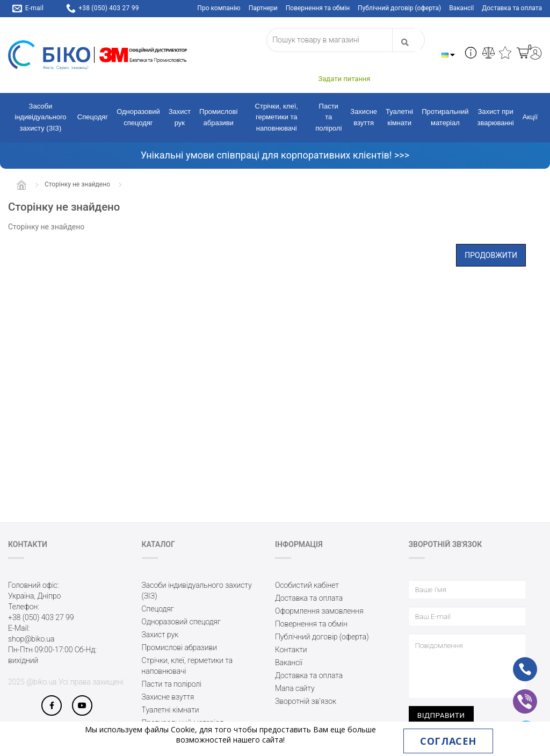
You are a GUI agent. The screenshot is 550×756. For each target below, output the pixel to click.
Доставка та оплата (512, 8)
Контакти (291, 650)
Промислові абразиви (218, 117)
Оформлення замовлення (319, 611)
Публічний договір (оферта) (399, 8)
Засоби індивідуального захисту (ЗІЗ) (40, 117)
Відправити (441, 715)
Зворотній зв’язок (306, 701)
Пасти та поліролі (328, 117)
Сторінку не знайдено (77, 184)
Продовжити (491, 255)
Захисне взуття (364, 117)
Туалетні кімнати (399, 117)
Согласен (448, 741)
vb (516, 694)
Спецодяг (93, 117)
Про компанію (219, 8)
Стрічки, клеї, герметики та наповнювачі (277, 117)
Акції (530, 117)
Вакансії (461, 8)
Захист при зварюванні (496, 117)
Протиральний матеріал (445, 117)
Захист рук (180, 117)
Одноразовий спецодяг (138, 117)
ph (516, 662)
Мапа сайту (295, 688)
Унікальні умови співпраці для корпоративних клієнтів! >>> (275, 155)
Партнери (263, 8)
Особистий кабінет (307, 585)
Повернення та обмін (318, 8)
